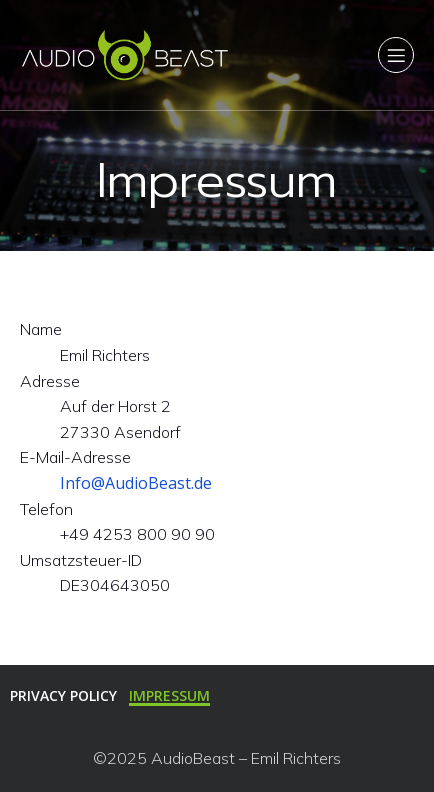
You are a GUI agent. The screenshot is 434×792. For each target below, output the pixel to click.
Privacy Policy (63, 695)
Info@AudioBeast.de (136, 483)
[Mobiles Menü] (396, 55)
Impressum (169, 695)
